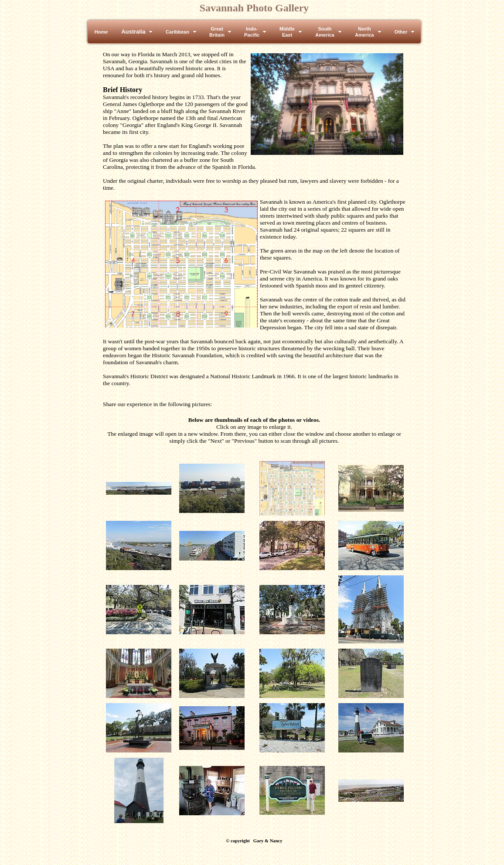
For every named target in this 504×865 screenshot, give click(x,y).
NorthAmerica (364, 32)
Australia (133, 32)
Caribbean (177, 32)
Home (101, 32)
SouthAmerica (325, 32)
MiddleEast (287, 32)
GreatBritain (217, 32)
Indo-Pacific (252, 32)
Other (401, 32)
